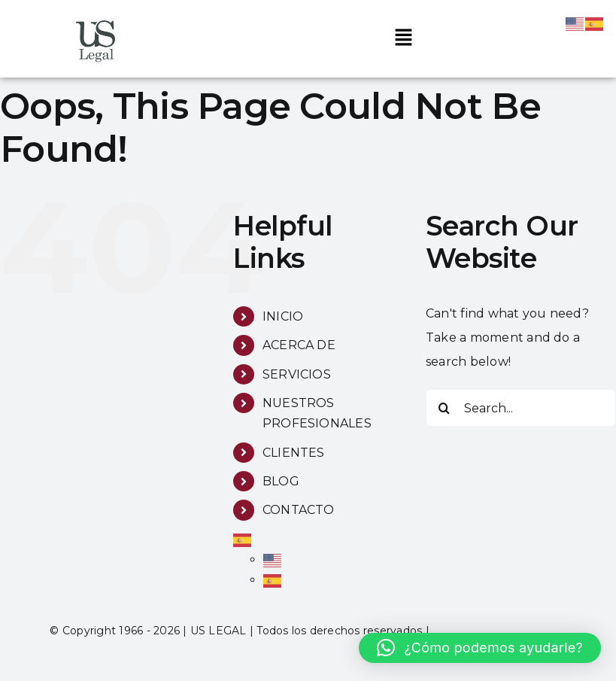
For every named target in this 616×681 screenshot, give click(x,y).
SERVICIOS (297, 374)
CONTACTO (299, 510)
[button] (403, 38)
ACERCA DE (299, 345)
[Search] (445, 408)
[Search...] (521, 408)
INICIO (283, 316)
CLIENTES (294, 453)
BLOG (281, 481)
